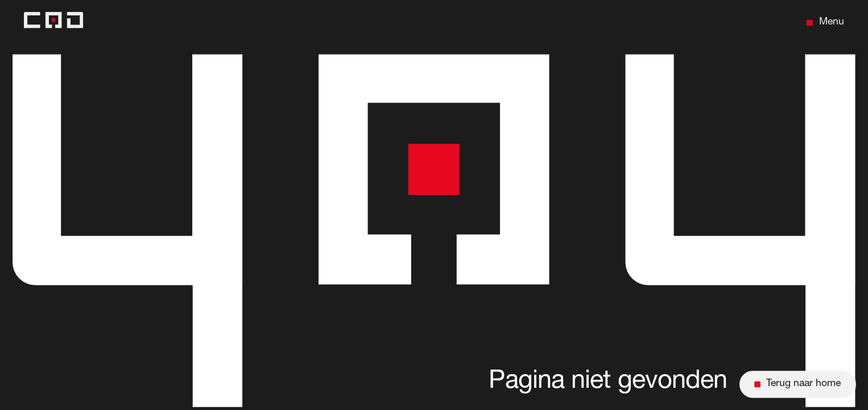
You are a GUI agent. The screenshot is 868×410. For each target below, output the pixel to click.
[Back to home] (53, 22)
